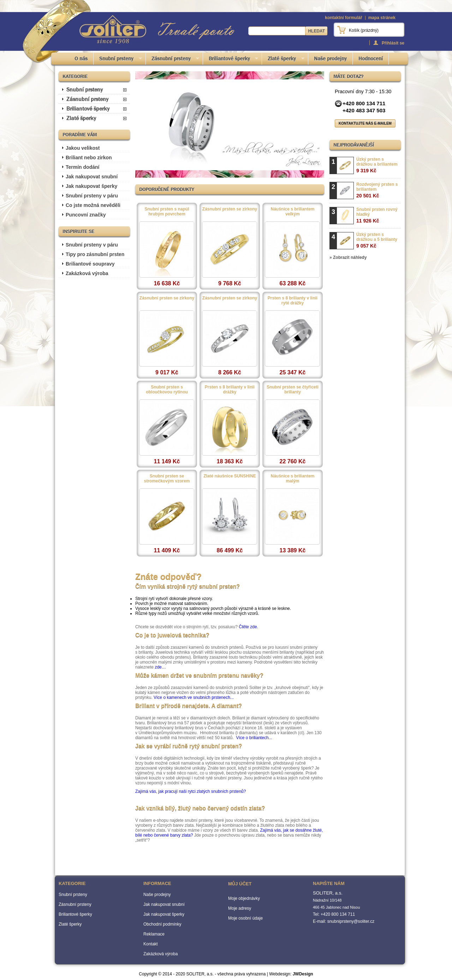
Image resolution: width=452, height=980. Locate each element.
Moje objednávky (244, 898)
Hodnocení (371, 59)
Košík (364, 30)
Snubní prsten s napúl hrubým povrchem (167, 212)
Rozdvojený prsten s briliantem (377, 190)
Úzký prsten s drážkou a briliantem (377, 165)
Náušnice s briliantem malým (292, 479)
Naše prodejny (330, 59)
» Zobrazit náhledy (348, 257)
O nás (81, 59)
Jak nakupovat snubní (92, 177)
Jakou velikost (83, 148)
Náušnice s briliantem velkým (292, 212)
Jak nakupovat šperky (91, 186)
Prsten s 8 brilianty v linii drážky (230, 390)
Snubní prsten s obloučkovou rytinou (167, 390)
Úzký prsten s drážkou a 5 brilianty (377, 240)
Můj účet (240, 884)
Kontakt (151, 944)
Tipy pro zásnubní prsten (95, 254)
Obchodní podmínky (162, 924)
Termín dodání (82, 167)
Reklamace (154, 934)
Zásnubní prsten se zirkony (230, 209)
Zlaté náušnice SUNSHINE (230, 476)
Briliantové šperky (231, 60)
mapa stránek (382, 18)
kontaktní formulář (343, 18)
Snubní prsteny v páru (92, 196)
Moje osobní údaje (245, 918)
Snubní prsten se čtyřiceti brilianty (293, 390)
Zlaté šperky (283, 60)
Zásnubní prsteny (173, 60)
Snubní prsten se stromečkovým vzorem (167, 479)
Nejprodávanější (354, 145)
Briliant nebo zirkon (89, 158)
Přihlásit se (393, 43)
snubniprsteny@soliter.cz (351, 921)
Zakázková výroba (87, 273)
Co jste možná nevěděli (93, 205)
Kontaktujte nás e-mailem (365, 123)
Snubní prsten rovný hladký (377, 215)
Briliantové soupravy (90, 264)
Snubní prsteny (118, 60)
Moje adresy (240, 908)
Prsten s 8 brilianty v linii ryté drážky (293, 301)
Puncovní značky (86, 215)
